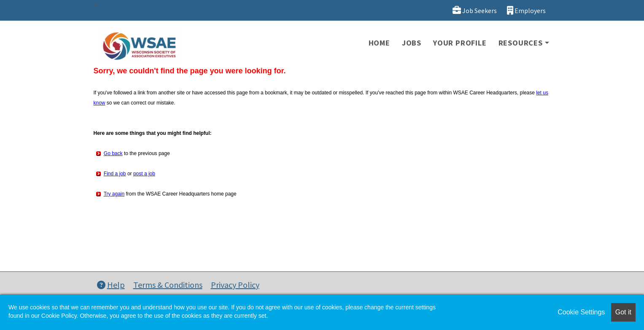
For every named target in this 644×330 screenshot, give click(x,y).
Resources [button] (521, 43)
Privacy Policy (235, 285)
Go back (113, 153)
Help (111, 285)
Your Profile (460, 43)
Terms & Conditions (168, 285)
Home (379, 43)
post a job (144, 174)
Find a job (115, 174)
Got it (623, 312)
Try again (114, 194)
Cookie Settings (581, 312)
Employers (526, 10)
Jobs (412, 43)
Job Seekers (475, 10)
